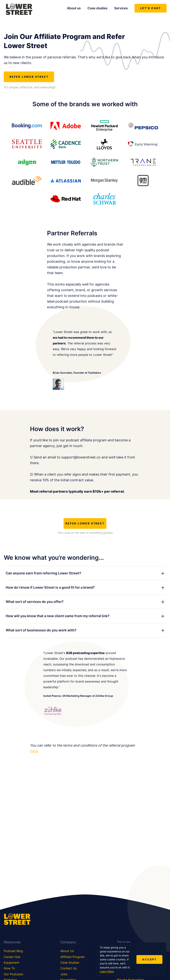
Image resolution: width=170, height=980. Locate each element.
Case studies (97, 8)
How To (9, 968)
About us (74, 8)
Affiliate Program (73, 957)
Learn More (107, 971)
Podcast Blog (13, 951)
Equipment (11, 963)
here (34, 751)
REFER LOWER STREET (29, 77)
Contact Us (68, 968)
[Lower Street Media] (19, 10)
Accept (149, 959)
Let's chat (151, 8)
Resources (12, 942)
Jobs (64, 974)
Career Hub (12, 957)
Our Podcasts (13, 974)
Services (121, 8)
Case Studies (70, 963)
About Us (67, 951)
